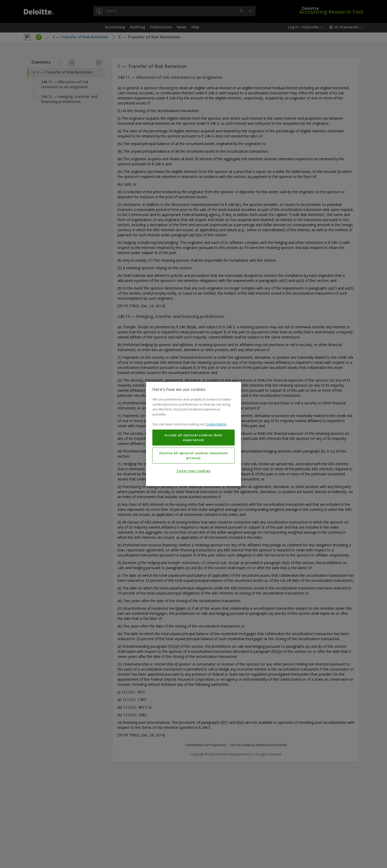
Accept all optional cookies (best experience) (193, 438)
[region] (194, 434)
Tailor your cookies (193, 471)
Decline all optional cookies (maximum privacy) (193, 456)
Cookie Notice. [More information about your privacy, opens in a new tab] (216, 424)
